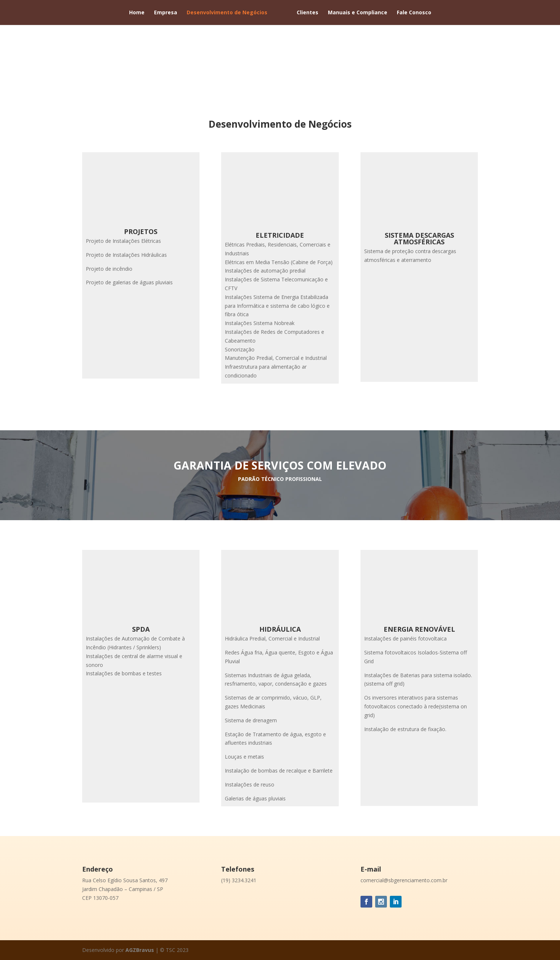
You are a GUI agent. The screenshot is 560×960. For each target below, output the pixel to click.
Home (137, 13)
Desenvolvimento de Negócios (227, 13)
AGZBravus (140, 950)
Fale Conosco (414, 13)
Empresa (166, 13)
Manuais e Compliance (358, 13)
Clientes (308, 13)
